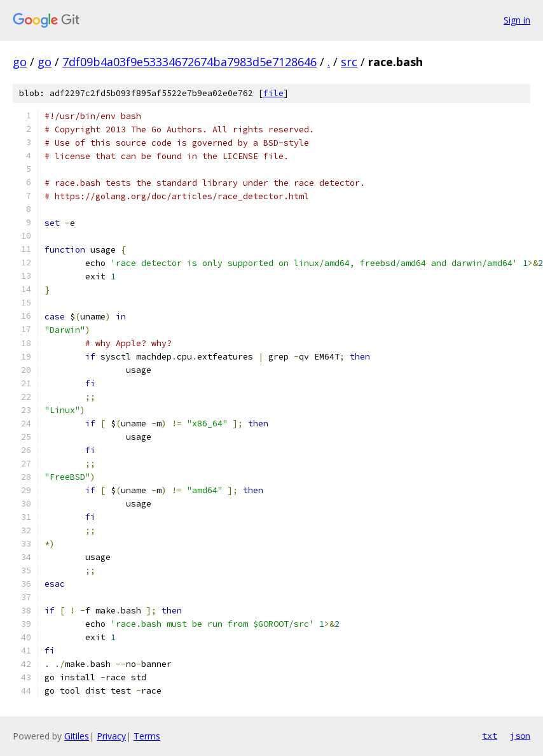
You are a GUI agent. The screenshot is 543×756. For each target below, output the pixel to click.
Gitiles (77, 736)
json (520, 736)
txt (490, 736)
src (349, 62)
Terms (147, 736)
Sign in (517, 20)
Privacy (111, 736)
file (273, 93)
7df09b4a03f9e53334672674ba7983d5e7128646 (189, 62)
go (20, 62)
